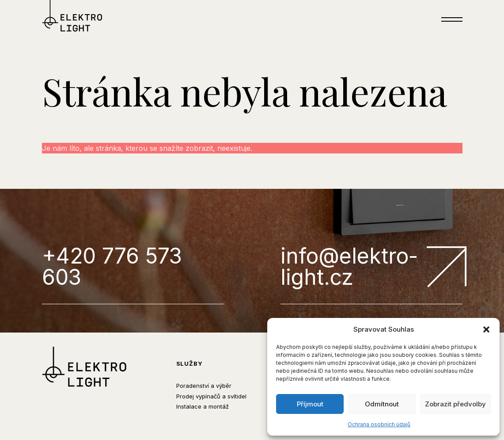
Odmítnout (382, 404)
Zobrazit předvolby (455, 404)
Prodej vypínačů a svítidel (211, 396)
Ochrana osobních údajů (379, 424)
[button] (486, 329)
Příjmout (310, 404)
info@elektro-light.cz (371, 268)
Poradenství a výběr (204, 386)
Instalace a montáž (203, 406)
